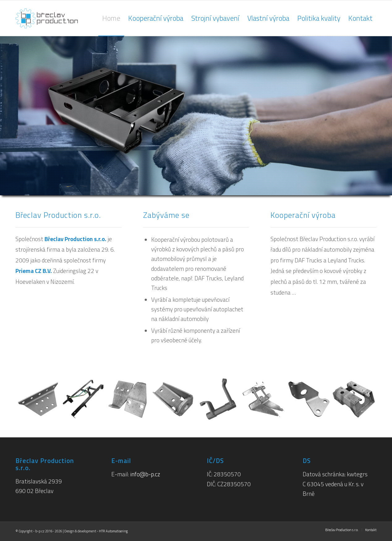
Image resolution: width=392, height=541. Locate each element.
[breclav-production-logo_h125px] (58, 18)
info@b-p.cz (145, 474)
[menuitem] (111, 18)
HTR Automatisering (113, 531)
